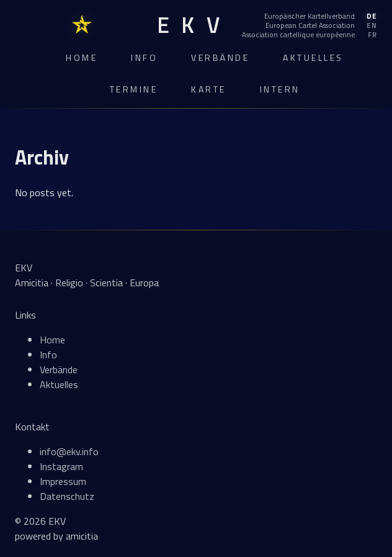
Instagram (61, 466)
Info (144, 57)
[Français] (310, 35)
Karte (209, 89)
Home (82, 57)
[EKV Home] (188, 25)
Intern (280, 89)
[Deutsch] (310, 16)
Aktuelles (313, 57)
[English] (310, 25)
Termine (134, 89)
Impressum (63, 481)
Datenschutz (67, 496)
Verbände (220, 57)
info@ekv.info (69, 451)
